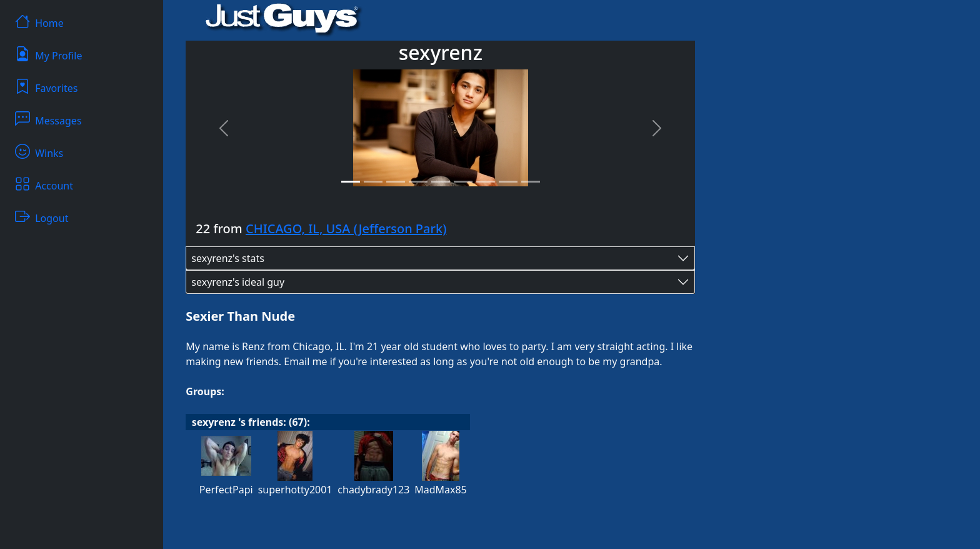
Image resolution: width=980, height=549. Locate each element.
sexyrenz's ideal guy (238, 282)
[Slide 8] (508, 182)
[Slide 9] (531, 182)
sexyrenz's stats (228, 258)
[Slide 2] (373, 182)
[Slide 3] (396, 182)
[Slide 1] (351, 182)
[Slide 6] (463, 182)
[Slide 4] (418, 182)
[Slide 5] (441, 182)
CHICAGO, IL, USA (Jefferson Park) (346, 229)
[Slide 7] (486, 182)
